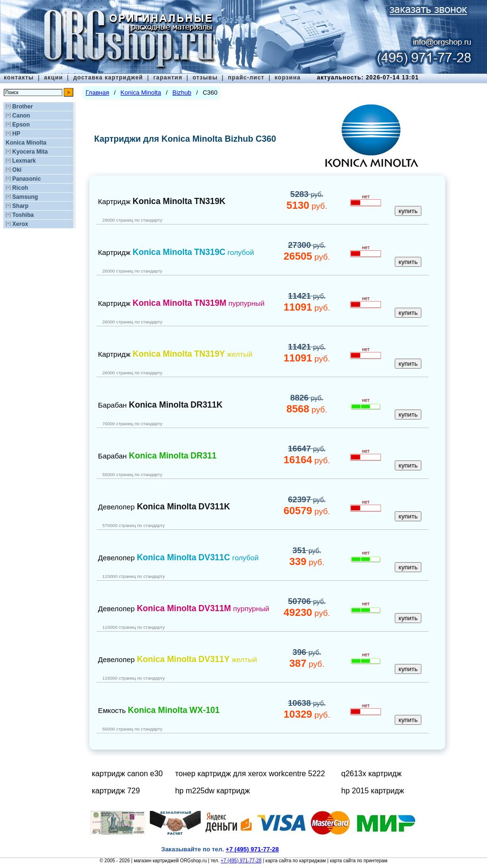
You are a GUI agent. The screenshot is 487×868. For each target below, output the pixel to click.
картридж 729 (116, 791)
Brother (23, 107)
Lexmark (24, 161)
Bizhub (182, 93)
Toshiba (23, 215)
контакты (19, 78)
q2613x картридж (372, 774)
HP (16, 134)
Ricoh (20, 188)
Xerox (20, 224)
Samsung (25, 197)
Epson (21, 125)
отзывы (205, 78)
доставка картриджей (108, 78)
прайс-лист (246, 78)
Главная (97, 93)
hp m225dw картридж (212, 791)
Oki (17, 170)
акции (54, 78)
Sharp (20, 206)
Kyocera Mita (30, 152)
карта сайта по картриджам (296, 861)
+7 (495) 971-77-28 (241, 861)
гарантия (168, 78)
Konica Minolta (26, 143)
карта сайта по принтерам (358, 861)
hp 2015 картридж (373, 791)
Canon (21, 116)
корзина (287, 78)
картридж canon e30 (127, 774)
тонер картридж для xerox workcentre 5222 (250, 774)
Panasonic (27, 179)
